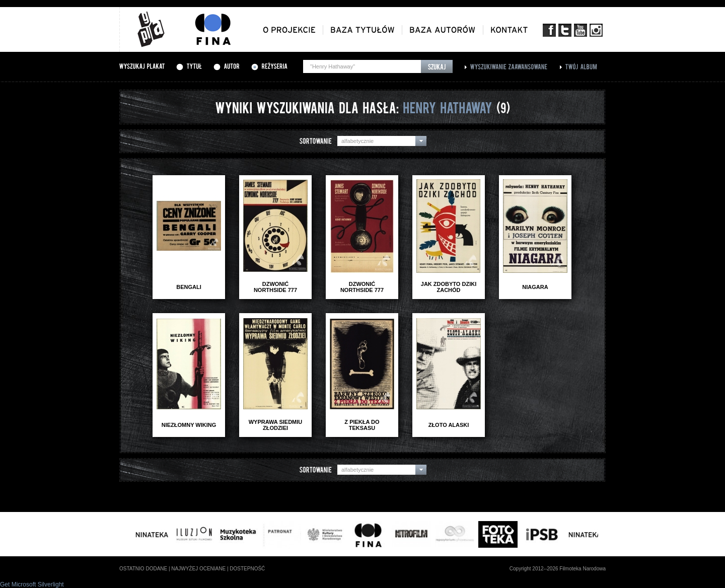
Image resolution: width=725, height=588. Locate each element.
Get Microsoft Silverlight (32, 584)
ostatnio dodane (143, 569)
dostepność (247, 569)
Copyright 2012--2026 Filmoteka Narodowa (558, 569)
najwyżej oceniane (198, 569)
